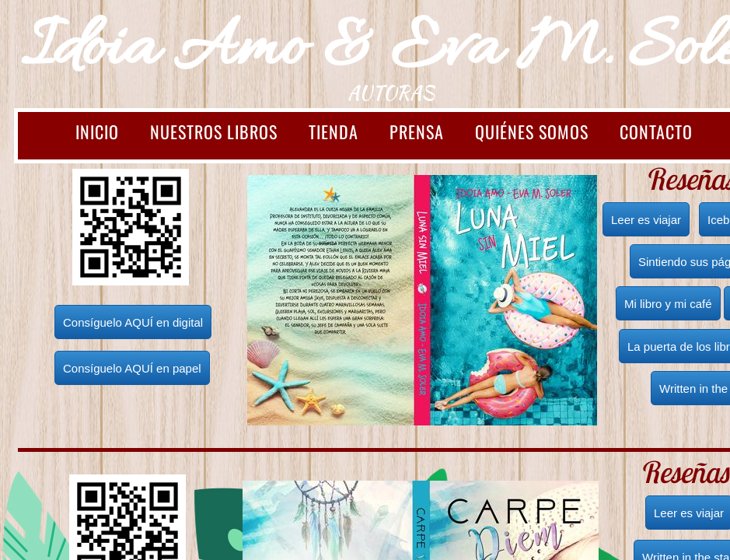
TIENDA (334, 131)
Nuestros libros (214, 131)
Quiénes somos (532, 131)
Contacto (656, 131)
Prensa (417, 131)
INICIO (97, 131)
